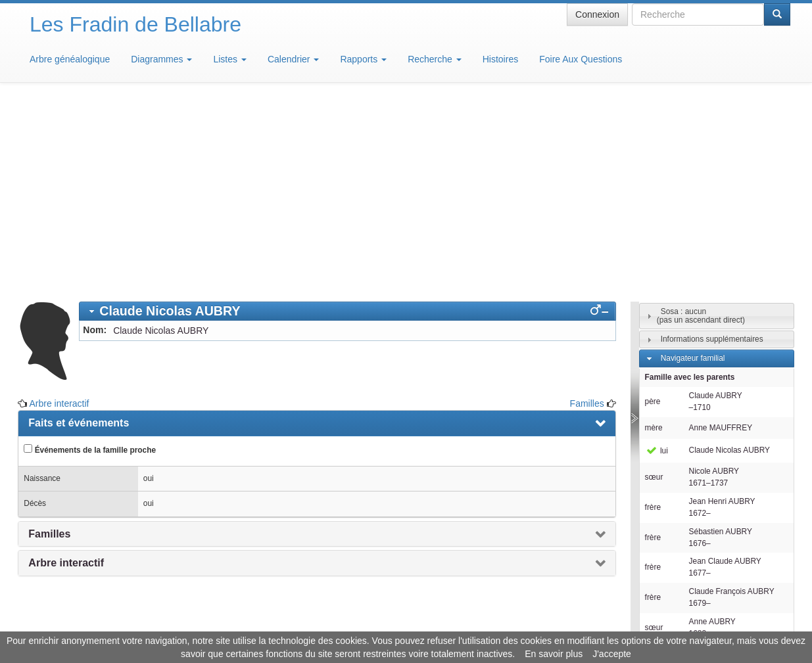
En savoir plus (554, 654)
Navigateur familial (693, 165)
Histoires (500, 59)
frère (653, 314)
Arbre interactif (59, 210)
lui (657, 258)
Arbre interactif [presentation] (66, 370)
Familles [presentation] (49, 341)
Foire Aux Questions (581, 59)
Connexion (597, 14)
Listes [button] (229, 59)
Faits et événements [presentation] (79, 230)
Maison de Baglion (465, 624)
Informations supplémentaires (712, 146)
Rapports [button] (363, 59)
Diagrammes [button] (161, 59)
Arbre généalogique (70, 59)
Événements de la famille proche (90, 256)
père (653, 208)
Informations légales (351, 624)
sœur (654, 284)
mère (654, 235)
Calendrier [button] (293, 59)
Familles (587, 210)
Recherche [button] (435, 59)
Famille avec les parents (690, 184)
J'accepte (612, 654)
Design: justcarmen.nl (752, 588)
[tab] (347, 118)
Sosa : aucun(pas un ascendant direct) (701, 123)
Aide (409, 624)
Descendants (683, 490)
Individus (676, 509)
